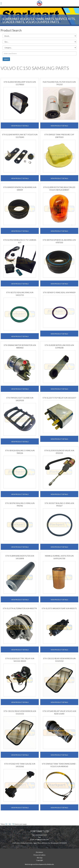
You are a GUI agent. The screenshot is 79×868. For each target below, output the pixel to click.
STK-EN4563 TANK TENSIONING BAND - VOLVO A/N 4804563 (59, 765)
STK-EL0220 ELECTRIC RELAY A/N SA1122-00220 (20, 660)
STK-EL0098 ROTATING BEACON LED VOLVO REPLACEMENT (59, 189)
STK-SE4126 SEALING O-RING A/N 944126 (20, 452)
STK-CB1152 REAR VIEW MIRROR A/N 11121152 (59, 660)
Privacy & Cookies (39, 855)
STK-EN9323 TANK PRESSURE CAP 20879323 (59, 136)
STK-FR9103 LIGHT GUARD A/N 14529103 (20, 399)
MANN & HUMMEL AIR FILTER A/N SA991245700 (59, 557)
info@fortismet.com (42, 839)
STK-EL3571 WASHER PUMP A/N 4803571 (59, 608)
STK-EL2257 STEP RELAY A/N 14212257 (59, 398)
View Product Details (20, 126)
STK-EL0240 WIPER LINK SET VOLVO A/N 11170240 (20, 136)
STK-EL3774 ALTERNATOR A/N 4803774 (20, 608)
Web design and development (35, 864)
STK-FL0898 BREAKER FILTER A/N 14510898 (20, 557)
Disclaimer (39, 852)
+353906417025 (41, 835)
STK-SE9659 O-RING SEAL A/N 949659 (59, 292)
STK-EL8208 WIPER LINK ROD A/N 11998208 (59, 346)
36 (10, 824)
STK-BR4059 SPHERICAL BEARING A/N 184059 (20, 189)
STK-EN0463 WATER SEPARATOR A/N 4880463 (20, 346)
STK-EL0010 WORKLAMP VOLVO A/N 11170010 (20, 83)
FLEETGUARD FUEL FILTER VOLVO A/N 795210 (59, 83)
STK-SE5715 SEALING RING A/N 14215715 (20, 294)
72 (13, 824)
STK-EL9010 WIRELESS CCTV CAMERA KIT (20, 241)
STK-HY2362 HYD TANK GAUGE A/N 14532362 (20, 765)
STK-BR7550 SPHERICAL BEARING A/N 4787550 (59, 241)
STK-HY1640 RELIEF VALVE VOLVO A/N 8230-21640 (59, 712)
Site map (40, 858)
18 (6, 824)
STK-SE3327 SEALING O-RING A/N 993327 (59, 504)
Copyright (40, 860)
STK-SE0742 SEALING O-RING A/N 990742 (20, 504)
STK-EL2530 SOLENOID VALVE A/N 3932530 (59, 452)
